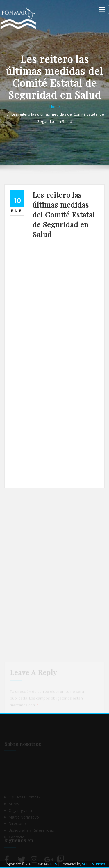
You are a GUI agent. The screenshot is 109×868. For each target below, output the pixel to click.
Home (55, 107)
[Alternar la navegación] (102, 9)
